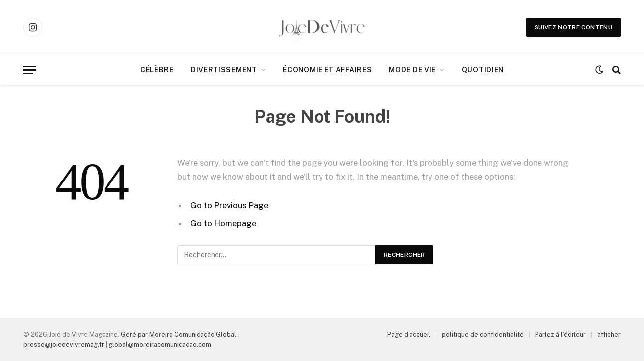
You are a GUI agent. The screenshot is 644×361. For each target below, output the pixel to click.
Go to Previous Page (229, 205)
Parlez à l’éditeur (560, 334)
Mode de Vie (412, 70)
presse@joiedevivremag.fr (64, 344)
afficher (609, 334)
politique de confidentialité (483, 334)
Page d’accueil (409, 334)
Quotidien (483, 70)
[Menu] (30, 70)
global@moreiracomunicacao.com (160, 344)
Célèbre (157, 70)
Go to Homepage (223, 223)
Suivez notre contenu (573, 27)
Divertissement (224, 70)
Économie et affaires (327, 70)
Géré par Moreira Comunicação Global (179, 334)
